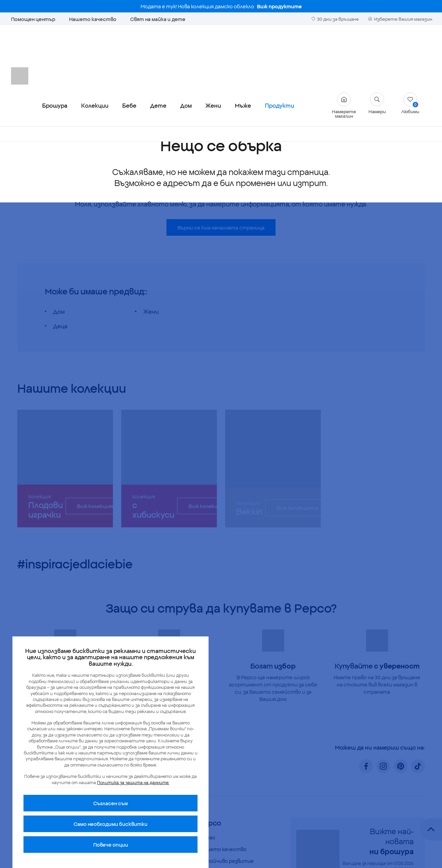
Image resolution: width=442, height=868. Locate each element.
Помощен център (33, 19)
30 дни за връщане (335, 19)
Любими (410, 44)
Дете (158, 46)
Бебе (129, 46)
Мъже (243, 46)
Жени (213, 46)
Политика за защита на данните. (133, 782)
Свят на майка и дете (158, 19)
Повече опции (111, 845)
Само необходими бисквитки (110, 824)
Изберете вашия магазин (400, 19)
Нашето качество (93, 19)
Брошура (55, 46)
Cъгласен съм (110, 803)
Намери (377, 44)
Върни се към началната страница (221, 168)
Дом (186, 46)
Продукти (280, 46)
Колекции (95, 46)
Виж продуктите (279, 6)
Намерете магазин (344, 46)
